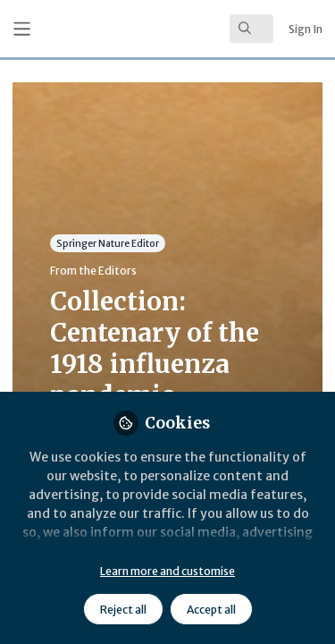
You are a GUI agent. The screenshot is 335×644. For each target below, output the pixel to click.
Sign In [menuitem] (306, 29)
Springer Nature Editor (108, 243)
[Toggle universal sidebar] (22, 29)
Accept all (211, 610)
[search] (251, 29)
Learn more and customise (167, 571)
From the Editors (93, 271)
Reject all (123, 610)
